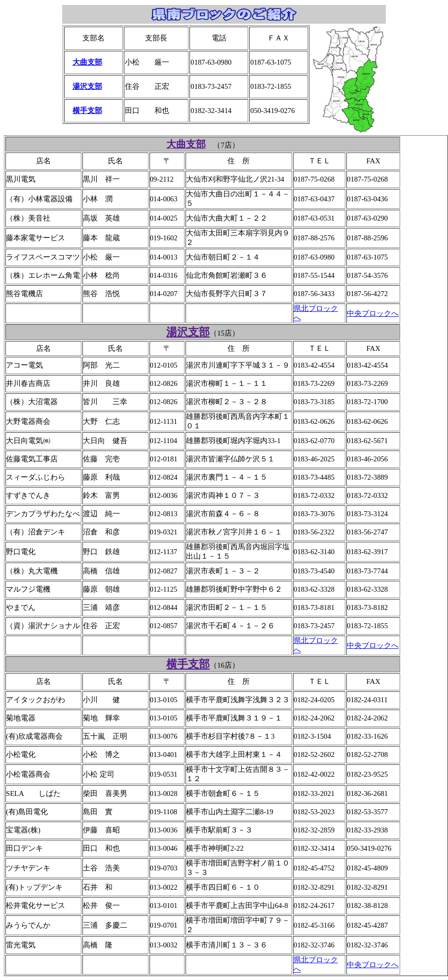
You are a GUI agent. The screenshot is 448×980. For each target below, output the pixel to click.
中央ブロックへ (373, 313)
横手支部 (87, 111)
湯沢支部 (87, 86)
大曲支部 (87, 62)
